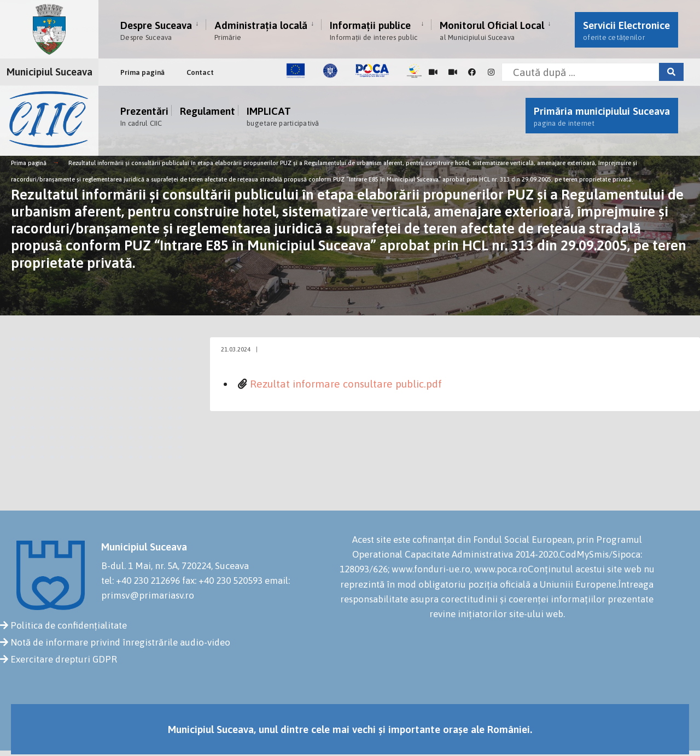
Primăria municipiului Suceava (602, 116)
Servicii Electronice (626, 30)
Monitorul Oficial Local (492, 30)
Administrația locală (261, 30)
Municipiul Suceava (49, 72)
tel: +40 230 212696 (141, 581)
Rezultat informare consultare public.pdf (346, 384)
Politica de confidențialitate (69, 625)
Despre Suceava (156, 30)
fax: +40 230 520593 (222, 581)
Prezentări (144, 116)
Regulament (208, 112)
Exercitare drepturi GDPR (64, 659)
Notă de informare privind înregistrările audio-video (120, 642)
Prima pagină (142, 72)
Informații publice (374, 30)
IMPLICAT (283, 116)
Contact (200, 72)
